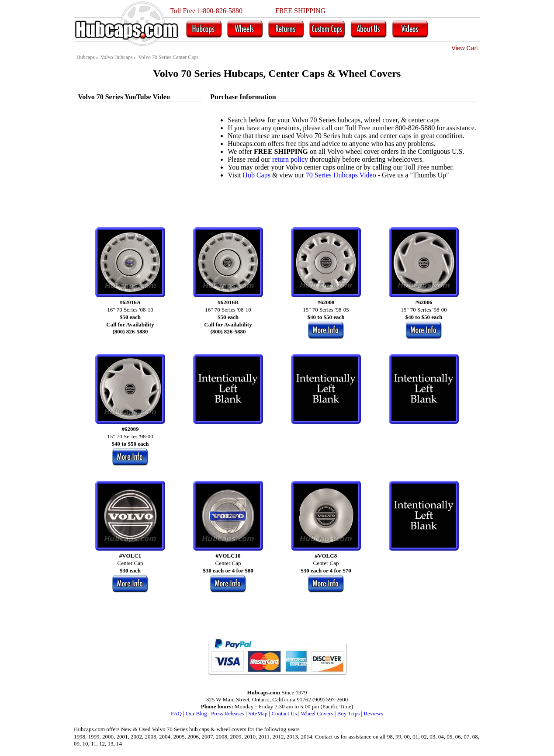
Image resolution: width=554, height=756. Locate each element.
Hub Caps (256, 175)
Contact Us (284, 713)
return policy (290, 159)
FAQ (176, 713)
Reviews (373, 713)
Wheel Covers (317, 713)
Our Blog (196, 713)
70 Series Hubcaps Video (341, 175)
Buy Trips (349, 713)
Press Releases (228, 713)
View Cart (465, 48)
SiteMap (258, 713)
